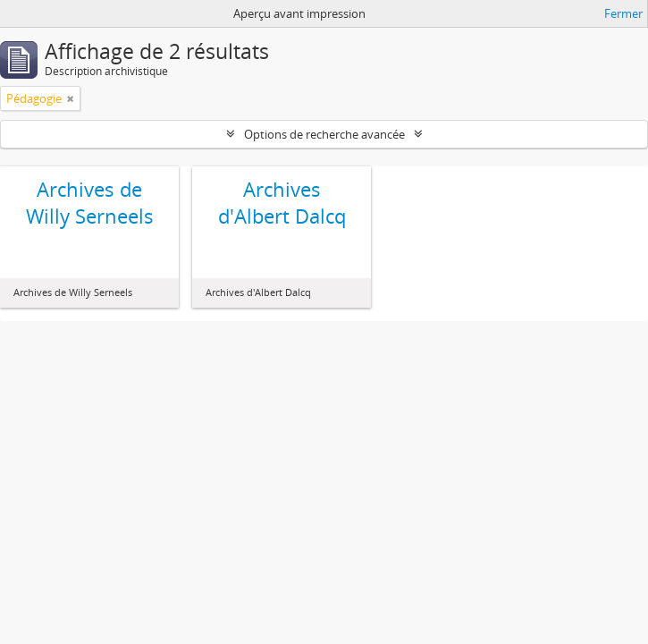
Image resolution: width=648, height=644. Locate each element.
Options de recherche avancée (324, 134)
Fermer (623, 13)
